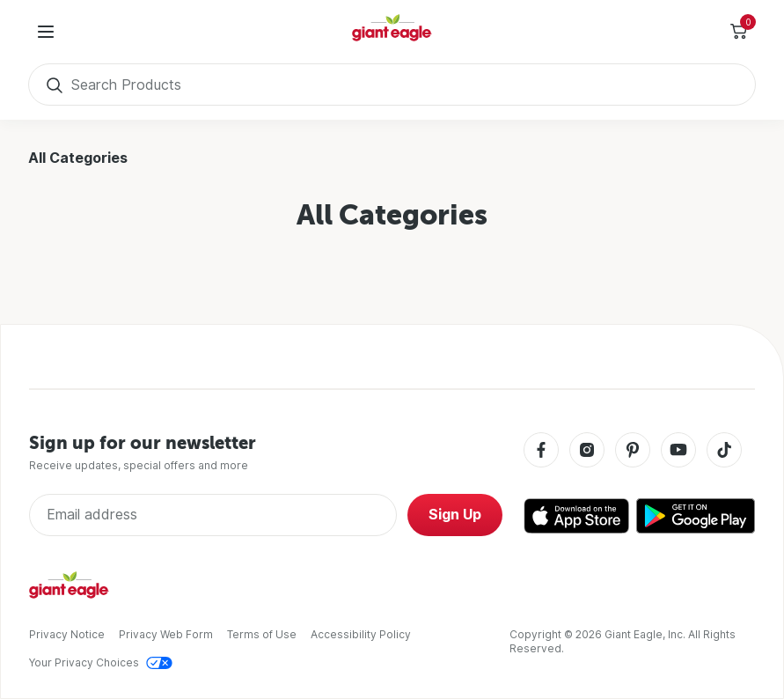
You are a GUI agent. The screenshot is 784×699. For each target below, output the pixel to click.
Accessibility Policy (361, 634)
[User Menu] (46, 32)
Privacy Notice (67, 634)
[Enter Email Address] (213, 515)
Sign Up (455, 515)
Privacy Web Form (166, 634)
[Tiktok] (724, 451)
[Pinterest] (633, 451)
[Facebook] (541, 451)
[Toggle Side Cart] (738, 32)
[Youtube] (678, 451)
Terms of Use (262, 634)
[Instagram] (587, 451)
